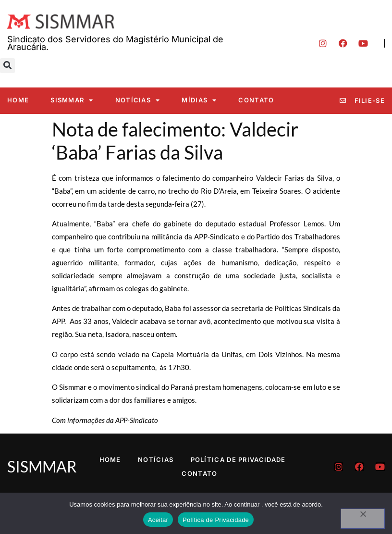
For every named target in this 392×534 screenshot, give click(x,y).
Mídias (199, 100)
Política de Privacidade (238, 459)
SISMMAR (72, 100)
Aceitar (158, 520)
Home (18, 100)
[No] (363, 519)
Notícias (138, 100)
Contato (256, 100)
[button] (7, 66)
